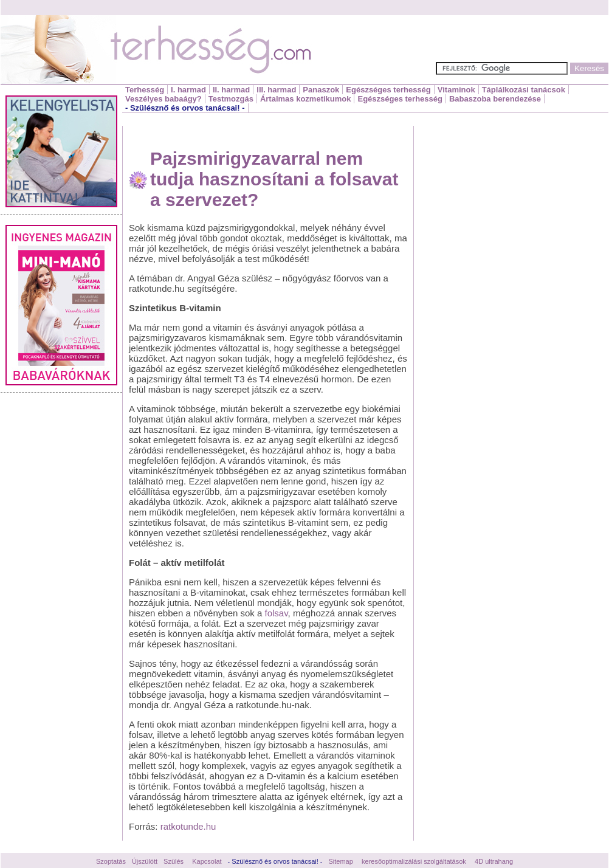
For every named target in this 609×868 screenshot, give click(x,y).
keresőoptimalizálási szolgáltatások (414, 861)
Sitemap (341, 861)
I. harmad (188, 90)
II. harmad (231, 90)
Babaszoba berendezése (495, 99)
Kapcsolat (207, 861)
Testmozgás (231, 99)
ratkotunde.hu (188, 826)
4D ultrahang (494, 861)
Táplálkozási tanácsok (524, 90)
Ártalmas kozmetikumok (306, 99)
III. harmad (276, 90)
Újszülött (145, 861)
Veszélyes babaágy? (163, 99)
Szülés (174, 861)
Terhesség (145, 90)
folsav (277, 613)
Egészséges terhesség (388, 90)
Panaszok (321, 90)
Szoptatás (111, 861)
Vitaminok (456, 90)
